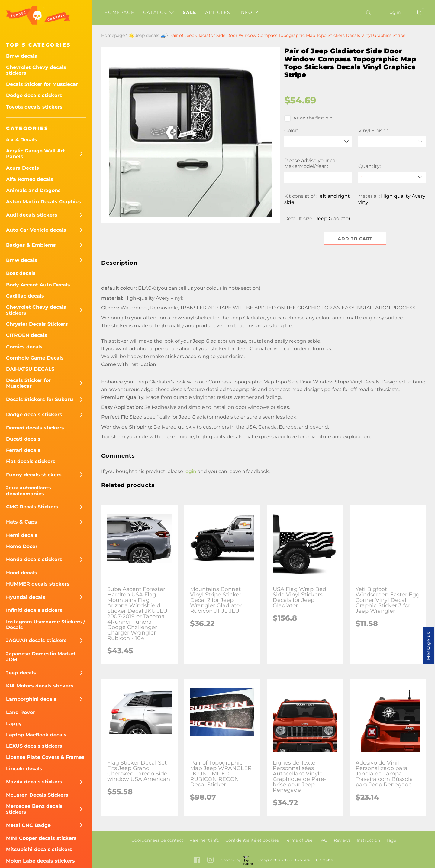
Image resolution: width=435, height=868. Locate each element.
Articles (218, 12)
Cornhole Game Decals (35, 358)
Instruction (368, 840)
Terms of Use (299, 840)
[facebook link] (197, 860)
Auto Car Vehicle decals (36, 230)
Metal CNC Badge (28, 825)
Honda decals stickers (34, 559)
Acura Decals (23, 168)
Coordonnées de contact (157, 840)
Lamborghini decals (31, 699)
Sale (190, 12)
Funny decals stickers (34, 475)
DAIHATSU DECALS (30, 369)
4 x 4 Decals (22, 140)
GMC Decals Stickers (32, 507)
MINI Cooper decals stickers (41, 838)
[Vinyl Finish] (392, 142)
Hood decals (22, 573)
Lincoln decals (24, 769)
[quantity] (392, 177)
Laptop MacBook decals (36, 735)
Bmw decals (22, 56)
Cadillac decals (25, 296)
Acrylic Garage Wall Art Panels (35, 154)
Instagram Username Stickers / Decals (46, 625)
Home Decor (22, 546)
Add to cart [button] (355, 239)
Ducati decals (23, 439)
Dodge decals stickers (34, 95)
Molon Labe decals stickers (40, 861)
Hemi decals (22, 535)
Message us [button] (428, 646)
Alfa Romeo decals (30, 179)
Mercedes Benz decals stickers (34, 809)
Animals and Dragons (33, 190)
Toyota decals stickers (34, 107)
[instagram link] (210, 860)
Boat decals (21, 273)
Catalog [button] (158, 12)
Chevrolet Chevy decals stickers (36, 70)
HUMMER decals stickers (38, 584)
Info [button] (249, 12)
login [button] (190, 472)
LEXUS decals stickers (34, 746)
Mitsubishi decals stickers (39, 849)
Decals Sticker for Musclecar (42, 84)
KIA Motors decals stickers (40, 686)
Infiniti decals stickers (34, 610)
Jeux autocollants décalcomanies (29, 491)
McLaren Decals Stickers (37, 795)
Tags (391, 840)
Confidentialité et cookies (252, 840)
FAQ (323, 840)
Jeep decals (21, 673)
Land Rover (21, 712)
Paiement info (204, 840)
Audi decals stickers (32, 215)
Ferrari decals (23, 450)
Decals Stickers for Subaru (40, 399)
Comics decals (24, 347)
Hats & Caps (22, 522)
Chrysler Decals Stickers (37, 324)
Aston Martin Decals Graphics (43, 202)
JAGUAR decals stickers (36, 640)
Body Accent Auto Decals (38, 285)
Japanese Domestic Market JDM (41, 657)
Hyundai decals (26, 597)
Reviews (342, 840)
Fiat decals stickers (31, 461)
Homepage (119, 12)
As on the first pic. (309, 118)
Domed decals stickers (35, 428)
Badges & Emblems (31, 245)
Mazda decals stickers (34, 782)
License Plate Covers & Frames (45, 757)
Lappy (14, 724)
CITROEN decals (27, 335)
